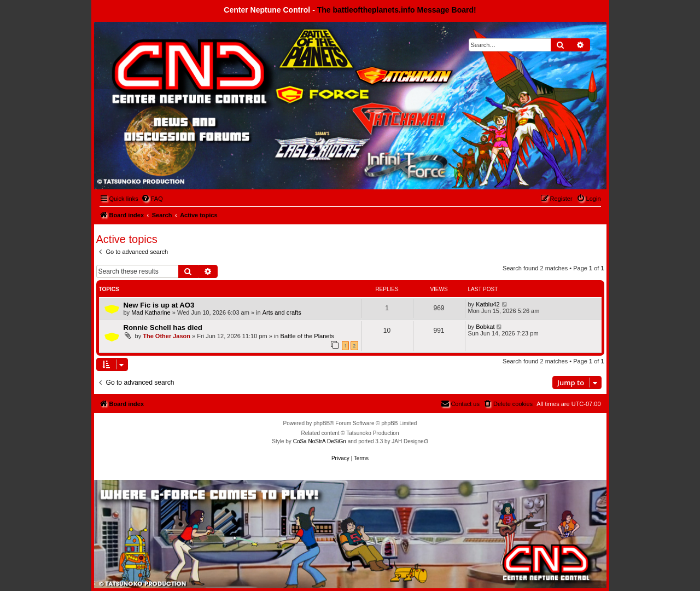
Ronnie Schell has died (163, 328)
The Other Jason (167, 336)
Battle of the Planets (307, 336)
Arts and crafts (282, 312)
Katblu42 (488, 304)
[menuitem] (152, 199)
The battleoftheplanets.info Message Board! (397, 10)
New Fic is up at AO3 (159, 305)
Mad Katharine (151, 312)
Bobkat (485, 327)
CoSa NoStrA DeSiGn (320, 441)
